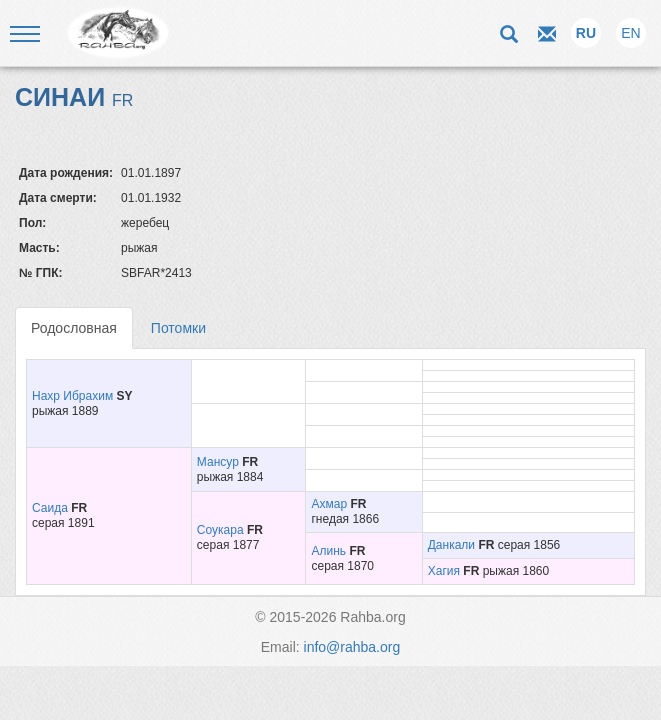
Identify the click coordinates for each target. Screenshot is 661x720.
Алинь (328, 551)
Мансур (218, 462)
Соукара (220, 530)
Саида (50, 508)
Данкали (451, 545)
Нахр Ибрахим (72, 396)
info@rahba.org (352, 647)
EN (630, 33)
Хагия (444, 571)
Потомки (178, 328)
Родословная (74, 328)
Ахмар (329, 504)
